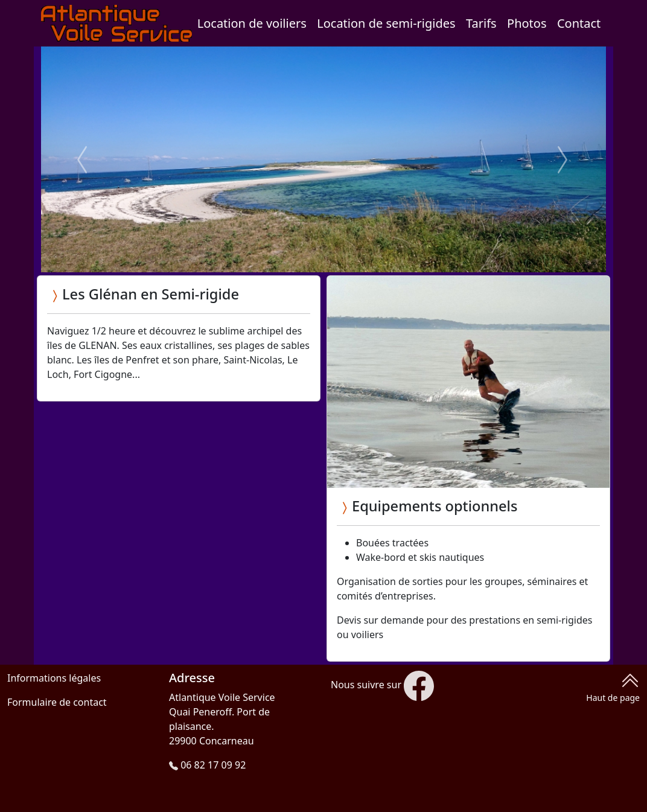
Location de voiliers (252, 23)
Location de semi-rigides (386, 23)
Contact (579, 23)
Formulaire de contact (57, 702)
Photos (527, 23)
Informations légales (54, 678)
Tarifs (481, 23)
